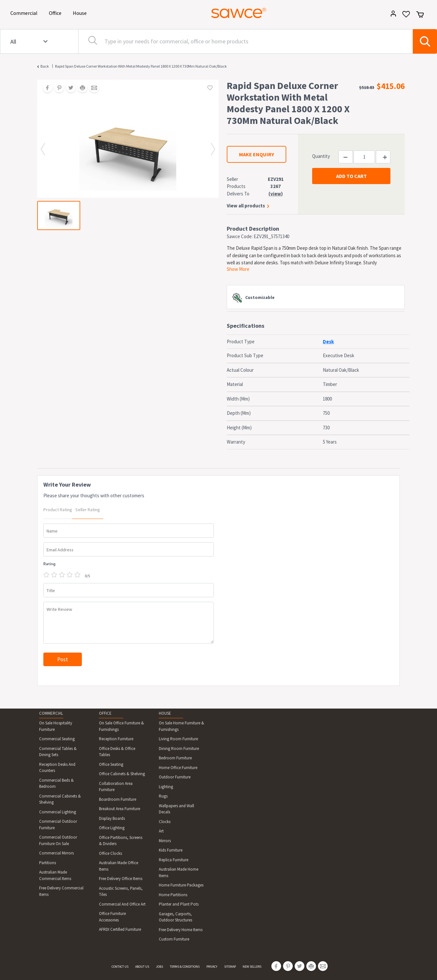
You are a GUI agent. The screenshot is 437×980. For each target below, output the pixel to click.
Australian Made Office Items (119, 866)
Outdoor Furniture (175, 777)
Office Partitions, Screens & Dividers (121, 841)
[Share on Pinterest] (57, 88)
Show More (238, 269)
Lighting (166, 787)
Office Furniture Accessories (112, 917)
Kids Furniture (171, 850)
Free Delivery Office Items (121, 879)
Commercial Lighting (58, 812)
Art (161, 831)
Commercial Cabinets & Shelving (60, 799)
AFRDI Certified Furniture (120, 929)
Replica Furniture (174, 860)
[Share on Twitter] (69, 88)
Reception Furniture (116, 739)
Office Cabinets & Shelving (122, 774)
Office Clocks (110, 853)
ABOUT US (142, 967)
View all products (246, 206)
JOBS (159, 967)
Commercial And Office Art (122, 904)
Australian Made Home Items (179, 872)
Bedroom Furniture (175, 758)
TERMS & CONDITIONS (185, 967)
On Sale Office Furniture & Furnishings (121, 726)
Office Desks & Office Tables (117, 752)
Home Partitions (173, 895)
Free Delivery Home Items (181, 930)
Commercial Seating (57, 739)
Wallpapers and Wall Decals (176, 809)
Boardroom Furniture (118, 799)
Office (56, 12)
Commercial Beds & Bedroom (56, 783)
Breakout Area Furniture (120, 809)
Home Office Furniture (178, 768)
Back (45, 66)
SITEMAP (230, 967)
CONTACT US (120, 967)
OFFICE (105, 713)
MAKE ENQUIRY (257, 154)
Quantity (321, 156)
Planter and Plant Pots (179, 904)
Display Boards (112, 818)
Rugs (163, 796)
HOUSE (165, 713)
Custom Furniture (174, 939)
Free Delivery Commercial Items (61, 891)
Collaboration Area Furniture (116, 787)
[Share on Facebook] (45, 88)
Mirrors (165, 841)
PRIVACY (212, 967)
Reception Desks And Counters (57, 768)
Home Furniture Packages (181, 885)
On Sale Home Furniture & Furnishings (181, 726)
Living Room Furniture (178, 739)
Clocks (165, 822)
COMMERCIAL (51, 713)
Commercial (25, 12)
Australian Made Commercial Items (55, 875)
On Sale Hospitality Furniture (56, 726)
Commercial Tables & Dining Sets (58, 752)
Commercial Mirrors (56, 853)
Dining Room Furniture (179, 749)
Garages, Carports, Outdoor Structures (175, 917)
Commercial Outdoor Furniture (58, 825)
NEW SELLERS (252, 967)
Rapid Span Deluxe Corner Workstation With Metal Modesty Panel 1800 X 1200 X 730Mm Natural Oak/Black (141, 66)
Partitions (48, 863)
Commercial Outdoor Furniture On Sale (58, 840)
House (81, 12)
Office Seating (111, 764)
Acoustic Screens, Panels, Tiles (121, 892)
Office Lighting (112, 828)
